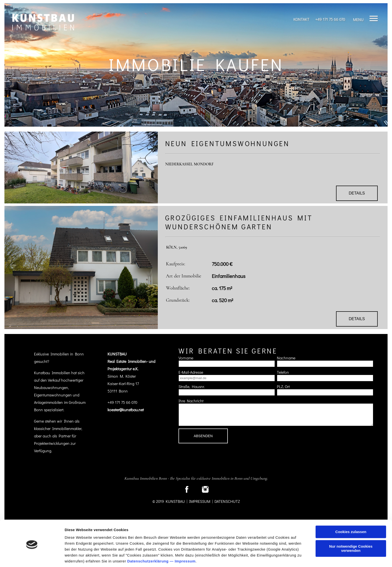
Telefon (283, 372)
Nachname (286, 358)
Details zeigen (77, 557)
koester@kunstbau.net (126, 410)
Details (357, 193)
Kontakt (301, 19)
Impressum (185, 544)
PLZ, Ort (283, 386)
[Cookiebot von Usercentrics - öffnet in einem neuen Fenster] (32, 557)
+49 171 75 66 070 (330, 19)
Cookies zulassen (351, 514)
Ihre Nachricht (191, 401)
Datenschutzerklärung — (151, 544)
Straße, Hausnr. (192, 386)
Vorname (186, 358)
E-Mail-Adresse (191, 372)
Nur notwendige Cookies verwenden (351, 531)
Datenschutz (227, 501)
